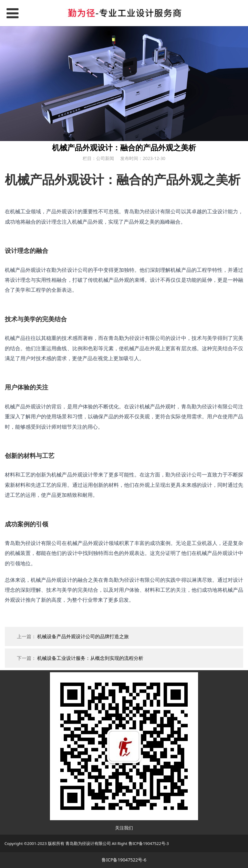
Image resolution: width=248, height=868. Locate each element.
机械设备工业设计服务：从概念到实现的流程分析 (90, 658)
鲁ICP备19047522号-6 (124, 860)
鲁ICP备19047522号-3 (149, 843)
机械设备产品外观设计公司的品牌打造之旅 (83, 636)
